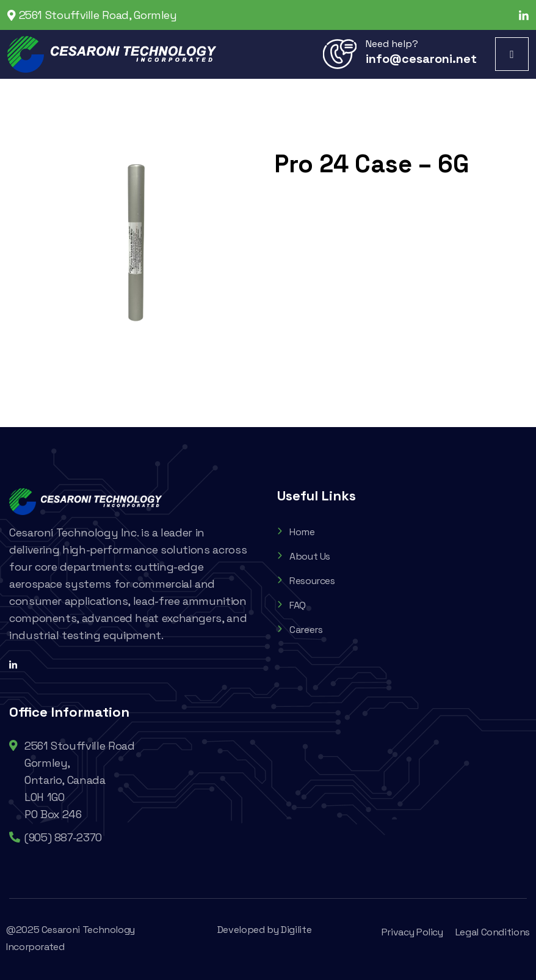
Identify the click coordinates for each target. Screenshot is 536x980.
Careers (300, 630)
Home (296, 532)
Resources (306, 581)
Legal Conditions (493, 932)
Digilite (296, 930)
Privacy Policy (412, 932)
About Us (304, 556)
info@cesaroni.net (421, 59)
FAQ (292, 605)
